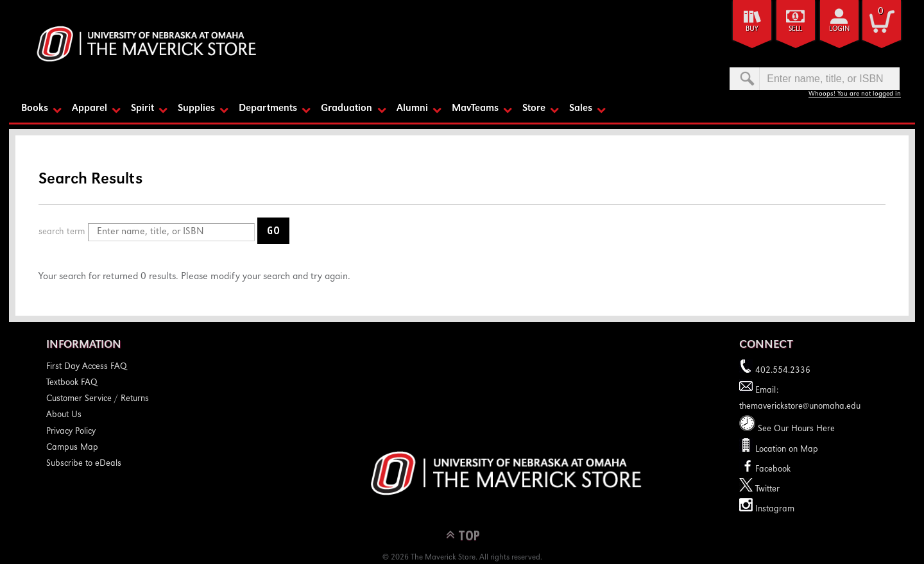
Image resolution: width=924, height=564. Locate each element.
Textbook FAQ (72, 383)
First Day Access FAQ (87, 367)
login (839, 29)
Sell (795, 29)
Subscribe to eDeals (84, 464)
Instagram (767, 509)
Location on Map (785, 450)
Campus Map (72, 448)
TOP (469, 535)
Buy (752, 29)
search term (62, 232)
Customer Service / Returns (98, 399)
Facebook (765, 470)
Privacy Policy (71, 432)
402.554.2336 (775, 371)
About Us (64, 415)
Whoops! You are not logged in (855, 94)
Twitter (759, 490)
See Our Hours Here (787, 429)
